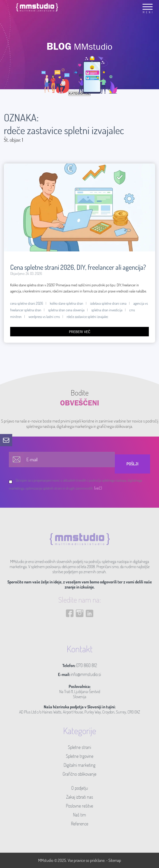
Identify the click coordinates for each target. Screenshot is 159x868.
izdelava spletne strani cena (108, 303)
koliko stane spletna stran (67, 303)
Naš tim (79, 815)
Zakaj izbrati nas (80, 797)
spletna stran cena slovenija (66, 310)
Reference (80, 824)
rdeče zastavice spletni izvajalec (88, 317)
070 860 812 (86, 665)
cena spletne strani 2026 (27, 303)
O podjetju (80, 788)
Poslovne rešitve (79, 806)
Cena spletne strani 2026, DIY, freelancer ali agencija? (78, 267)
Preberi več (80, 332)
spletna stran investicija (107, 310)
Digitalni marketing (79, 765)
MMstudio (46, 860)
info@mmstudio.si (86, 674)
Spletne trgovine (80, 756)
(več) (98, 488)
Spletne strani (79, 747)
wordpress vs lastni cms (44, 317)
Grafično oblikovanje (79, 774)
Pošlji (132, 464)
